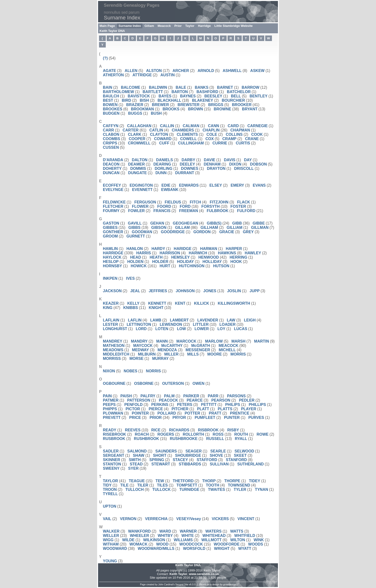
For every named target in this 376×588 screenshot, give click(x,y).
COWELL (188, 139)
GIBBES (110, 228)
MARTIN (262, 341)
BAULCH (111, 96)
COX (210, 139)
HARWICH (198, 253)
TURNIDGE (189, 490)
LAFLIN (135, 320)
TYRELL (110, 494)
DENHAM (212, 164)
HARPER (234, 249)
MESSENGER (198, 350)
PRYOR (179, 418)
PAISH (126, 396)
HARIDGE (183, 249)
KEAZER (111, 303)
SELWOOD (244, 451)
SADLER (111, 451)
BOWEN (110, 105)
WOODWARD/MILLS (156, 549)
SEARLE (218, 451)
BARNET (225, 87)
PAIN (107, 396)
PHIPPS (110, 409)
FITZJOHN (219, 202)
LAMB (156, 320)
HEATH (156, 257)
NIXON (109, 371)
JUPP (255, 291)
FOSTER (238, 206)
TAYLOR (110, 481)
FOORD (164, 206)
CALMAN (191, 126)
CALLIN (167, 126)
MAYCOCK (143, 346)
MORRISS (112, 359)
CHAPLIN (211, 130)
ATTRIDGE (142, 75)
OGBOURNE (114, 383)
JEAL (135, 291)
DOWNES (190, 169)
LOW (181, 329)
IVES (130, 278)
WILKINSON (154, 540)
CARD (233, 126)
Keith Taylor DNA (112, 31)
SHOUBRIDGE (188, 455)
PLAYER (249, 409)
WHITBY (165, 536)
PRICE (135, 418)
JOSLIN (234, 291)
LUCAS (241, 329)
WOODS (256, 544)
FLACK (244, 202)
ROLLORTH (193, 434)
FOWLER (136, 211)
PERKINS (160, 405)
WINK (259, 540)
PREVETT (112, 418)
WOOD (162, 544)
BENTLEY (259, 96)
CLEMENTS (187, 134)
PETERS (185, 405)
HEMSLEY (180, 257)
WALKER (111, 531)
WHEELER (139, 536)
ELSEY (216, 185)
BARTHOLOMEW (118, 92)
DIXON (235, 164)
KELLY (133, 303)
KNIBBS (131, 308)
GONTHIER (113, 232)
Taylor (190, 26)
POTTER (192, 413)
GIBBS (134, 228)
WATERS (214, 531)
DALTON (140, 160)
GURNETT (136, 236)
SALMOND (137, 451)
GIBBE (259, 223)
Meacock (164, 26)
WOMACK (139, 544)
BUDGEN (111, 113)
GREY (248, 232)
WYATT (245, 549)
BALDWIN (158, 87)
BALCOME (131, 87)
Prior (178, 26)
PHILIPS (233, 405)
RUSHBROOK (146, 439)
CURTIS (243, 143)
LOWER (202, 329)
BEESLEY (213, 96)
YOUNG (110, 561)
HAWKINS (227, 253)
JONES (210, 291)
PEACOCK (169, 400)
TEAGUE (137, 481)
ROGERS (166, 434)
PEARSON (221, 400)
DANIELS (164, 160)
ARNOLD (206, 71)
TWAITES (216, 490)
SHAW (139, 455)
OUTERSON (173, 383)
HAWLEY (253, 253)
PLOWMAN (113, 413)
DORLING (164, 169)
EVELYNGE (113, 190)
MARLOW (214, 341)
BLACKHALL (169, 100)
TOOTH (213, 485)
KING (108, 308)
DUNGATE (137, 173)
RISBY (233, 430)
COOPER (137, 139)
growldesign (230, 585)
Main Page (107, 26)
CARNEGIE (258, 126)
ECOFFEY (112, 185)
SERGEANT (114, 455)
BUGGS (135, 113)
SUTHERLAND (251, 464)
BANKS (202, 87)
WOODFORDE (227, 544)
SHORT (160, 455)
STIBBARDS (190, 464)
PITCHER (180, 409)
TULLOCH (135, 490)
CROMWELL (139, 143)
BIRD (126, 100)
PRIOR (156, 418)
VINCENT (246, 519)
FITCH (195, 202)
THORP (209, 481)
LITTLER (201, 324)
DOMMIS (138, 169)
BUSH (156, 113)
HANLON (135, 249)
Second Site (182, 585)
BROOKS (171, 109)
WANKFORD (139, 531)
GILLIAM (235, 228)
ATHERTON (113, 75)
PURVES (256, 418)
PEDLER (247, 400)
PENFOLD (133, 405)
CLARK (135, 134)
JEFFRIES (158, 291)
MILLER (171, 354)
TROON (110, 490)
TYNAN (261, 490)
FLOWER (140, 206)
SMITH (135, 460)
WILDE (128, 540)
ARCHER (181, 71)
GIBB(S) (214, 223)
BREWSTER (189, 105)
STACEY (180, 460)
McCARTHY (172, 346)
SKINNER (112, 460)
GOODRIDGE (173, 232)
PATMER (111, 400)
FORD (185, 206)
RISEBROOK (115, 434)
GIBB (237, 223)
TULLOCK (161, 490)
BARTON (180, 92)
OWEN (199, 383)
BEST (108, 100)
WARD (165, 531)
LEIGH (250, 320)
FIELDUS (173, 202)
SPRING (157, 460)
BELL (236, 96)
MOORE (215, 354)
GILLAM (182, 228)
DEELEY (188, 164)
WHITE (188, 536)
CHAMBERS (183, 130)
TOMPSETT (187, 485)
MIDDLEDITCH (116, 354)
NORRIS (153, 371)
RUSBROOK (114, 439)
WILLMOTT (211, 540)
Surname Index (130, 26)
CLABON (111, 134)
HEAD (136, 257)
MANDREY (113, 341)
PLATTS (225, 409)
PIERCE (156, 409)
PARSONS (236, 396)
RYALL (241, 439)
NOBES (131, 371)
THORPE (232, 481)
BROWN (195, 109)
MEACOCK (228, 346)
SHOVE (216, 455)
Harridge (204, 26)
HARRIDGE (113, 253)
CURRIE (220, 143)
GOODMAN (142, 232)
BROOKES (113, 109)
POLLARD (167, 413)
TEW (160, 481)
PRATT (215, 413)
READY (110, 430)
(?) (105, 58)
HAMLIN (110, 249)
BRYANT (250, 109)
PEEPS (109, 405)
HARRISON (170, 253)
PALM (169, 396)
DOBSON (258, 164)
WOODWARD (115, 549)
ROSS (218, 434)
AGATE (109, 71)
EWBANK (170, 190)
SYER (133, 468)
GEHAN (157, 223)
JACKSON (112, 291)
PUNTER (232, 418)
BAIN (108, 87)
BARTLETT (153, 92)
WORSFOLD (194, 549)
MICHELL (227, 350)
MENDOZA (167, 350)
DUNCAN (111, 173)
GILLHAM (209, 228)
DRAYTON (216, 169)
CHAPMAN (240, 130)
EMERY (237, 185)
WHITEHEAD (214, 536)
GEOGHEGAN (185, 223)
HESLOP (111, 262)
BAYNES (188, 96)
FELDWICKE (114, 202)
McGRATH (201, 346)
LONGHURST (115, 329)
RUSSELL (215, 439)
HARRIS (144, 253)
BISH (144, 100)
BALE (181, 87)
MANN (162, 341)
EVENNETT (142, 190)
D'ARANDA (113, 160)
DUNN (161, 173)
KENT (180, 303)
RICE (156, 430)
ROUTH (241, 434)
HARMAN (209, 249)
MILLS (193, 354)
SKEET (240, 455)
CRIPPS (110, 143)
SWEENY (111, 468)
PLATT (203, 409)
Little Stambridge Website (233, 26)
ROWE (263, 434)
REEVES (133, 430)
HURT (165, 266)
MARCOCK (187, 341)
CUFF (164, 143)
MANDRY (139, 341)
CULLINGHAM (191, 143)
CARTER (131, 130)
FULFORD (246, 211)
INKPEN (110, 278)
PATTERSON (139, 400)
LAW (231, 320)
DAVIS (230, 160)
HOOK (236, 262)
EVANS (259, 185)
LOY (221, 329)
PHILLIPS (257, 405)
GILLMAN (260, 228)
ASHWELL (232, 71)
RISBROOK (208, 430)
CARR (108, 130)
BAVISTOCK (139, 96)
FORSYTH (211, 206)
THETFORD (183, 481)
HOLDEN (135, 262)
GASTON (111, 223)
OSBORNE (144, 383)
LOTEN (162, 329)
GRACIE (227, 232)
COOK (257, 134)
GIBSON (159, 228)
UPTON (110, 506)
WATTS (237, 531)
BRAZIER (135, 105)
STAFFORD (207, 460)
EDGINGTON (141, 185)
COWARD (163, 139)
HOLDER (160, 262)
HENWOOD (209, 257)
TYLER (240, 490)
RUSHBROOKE (184, 439)
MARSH (238, 341)
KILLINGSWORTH (234, 303)
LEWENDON (171, 324)
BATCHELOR (239, 92)
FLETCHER (113, 206)
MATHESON (114, 346)
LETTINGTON (139, 324)
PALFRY (148, 396)
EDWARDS (189, 185)
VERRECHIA (156, 519)
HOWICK (139, 266)
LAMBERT (179, 320)
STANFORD (236, 460)
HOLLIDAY (212, 262)
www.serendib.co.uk (204, 574)
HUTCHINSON (192, 266)
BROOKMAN (142, 109)
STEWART (161, 464)
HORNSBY (112, 266)
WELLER (111, 536)
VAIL (107, 519)
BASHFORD (207, 92)
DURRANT (185, 173)
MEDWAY (140, 350)
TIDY (107, 485)
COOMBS (112, 139)
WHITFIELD (245, 536)
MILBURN (147, 354)
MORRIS (238, 354)
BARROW (251, 87)
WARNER (188, 531)
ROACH (142, 434)
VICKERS (220, 519)
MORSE (137, 359)
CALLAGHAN (139, 126)
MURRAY (160, 359)
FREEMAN (189, 211)
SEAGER (194, 451)
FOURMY (111, 211)
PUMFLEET (205, 418)
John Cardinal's (167, 585)
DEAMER (136, 164)
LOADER (228, 324)
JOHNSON (185, 291)
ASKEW (258, 71)
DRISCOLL (244, 169)
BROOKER (242, 105)
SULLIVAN (219, 464)
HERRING (239, 257)
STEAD (136, 464)
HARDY (158, 249)
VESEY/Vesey (189, 519)
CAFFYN (111, 126)
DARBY (188, 160)
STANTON (112, 464)
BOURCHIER (233, 100)
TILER (143, 485)
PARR (213, 396)
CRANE (252, 139)
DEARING (162, 164)
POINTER (140, 413)
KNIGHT (156, 308)
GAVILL (135, 223)
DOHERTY (112, 169)
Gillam (149, 26)
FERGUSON (145, 202)
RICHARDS (179, 430)
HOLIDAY (185, 262)
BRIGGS (216, 105)
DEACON (111, 164)
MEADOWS (113, 350)
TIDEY (255, 481)
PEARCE (195, 400)
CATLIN (156, 130)
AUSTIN (168, 75)
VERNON (128, 519)
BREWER (160, 105)
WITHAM (111, 544)
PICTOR (133, 409)
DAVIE (210, 160)
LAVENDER (208, 320)
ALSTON (154, 71)
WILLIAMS (183, 540)
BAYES (165, 96)
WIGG (108, 540)
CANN (213, 126)
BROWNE (222, 109)
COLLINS (234, 134)
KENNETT (157, 303)
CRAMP (229, 139)
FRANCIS (162, 211)
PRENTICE (240, 413)
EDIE (166, 185)
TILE (124, 485)
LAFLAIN (111, 320)
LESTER (110, 324)
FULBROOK (218, 211)
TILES (162, 485)
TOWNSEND (239, 485)
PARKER (191, 396)
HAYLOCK (112, 257)
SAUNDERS (166, 451)
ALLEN (131, 71)
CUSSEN (111, 147)
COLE (212, 134)
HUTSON (221, 266)
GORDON (202, 232)
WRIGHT (222, 549)
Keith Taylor (178, 574)
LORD (141, 329)
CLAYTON (159, 134)
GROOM (110, 236)
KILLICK (202, 303)
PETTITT (209, 405)
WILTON (238, 540)
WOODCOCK (191, 544)
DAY (248, 160)
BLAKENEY (203, 100)
